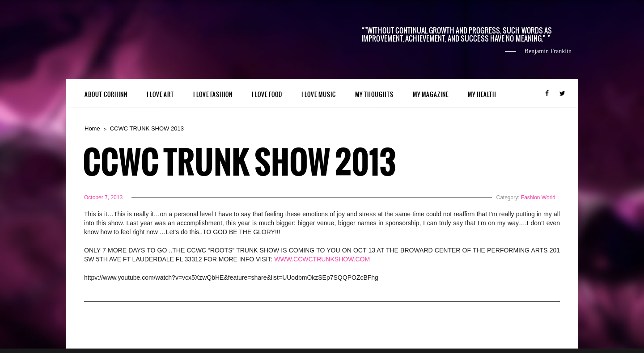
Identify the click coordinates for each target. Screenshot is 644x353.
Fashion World (538, 198)
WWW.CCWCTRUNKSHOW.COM (322, 259)
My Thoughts (374, 95)
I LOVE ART (160, 95)
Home (92, 128)
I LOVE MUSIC (319, 95)
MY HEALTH (482, 95)
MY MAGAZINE (431, 95)
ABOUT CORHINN (106, 95)
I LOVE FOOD (267, 95)
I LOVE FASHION (213, 95)
